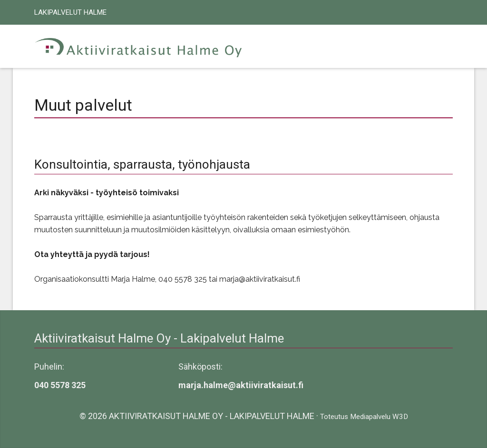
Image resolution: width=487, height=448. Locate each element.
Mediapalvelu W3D (379, 417)
